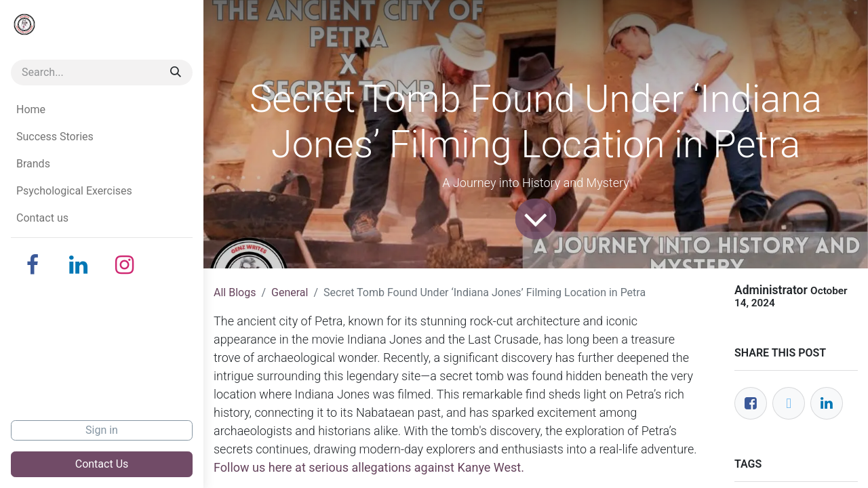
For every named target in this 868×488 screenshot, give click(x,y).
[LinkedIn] (79, 265)
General (290, 292)
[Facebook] (33, 265)
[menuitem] (102, 110)
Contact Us (102, 464)
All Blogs (235, 292)
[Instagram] (125, 265)
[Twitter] (789, 403)
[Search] (176, 73)
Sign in (102, 430)
